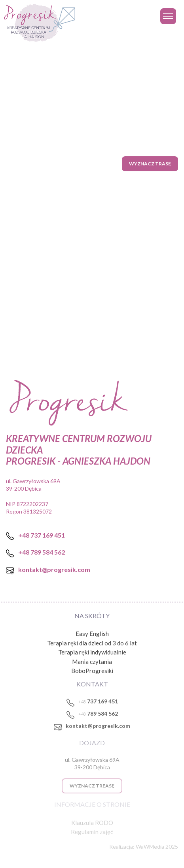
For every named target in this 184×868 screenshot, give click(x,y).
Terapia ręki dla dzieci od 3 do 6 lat (92, 643)
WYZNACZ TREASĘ (92, 786)
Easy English (92, 634)
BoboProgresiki (92, 671)
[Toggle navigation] (168, 16)
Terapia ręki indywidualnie (92, 652)
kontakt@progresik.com (98, 726)
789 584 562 (98, 713)
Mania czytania (92, 662)
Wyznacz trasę (150, 164)
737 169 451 (98, 701)
